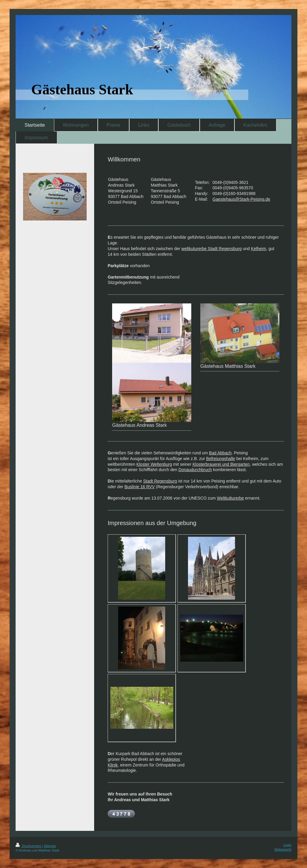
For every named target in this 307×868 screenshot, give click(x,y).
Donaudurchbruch (195, 470)
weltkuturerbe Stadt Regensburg (212, 249)
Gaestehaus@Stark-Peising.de (241, 199)
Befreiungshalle (221, 459)
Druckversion (29, 846)
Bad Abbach (220, 453)
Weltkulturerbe (230, 498)
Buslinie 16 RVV (140, 487)
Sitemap (50, 846)
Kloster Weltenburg (154, 464)
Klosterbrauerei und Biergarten (221, 464)
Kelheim (259, 249)
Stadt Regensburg (160, 481)
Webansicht (283, 849)
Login (287, 845)
